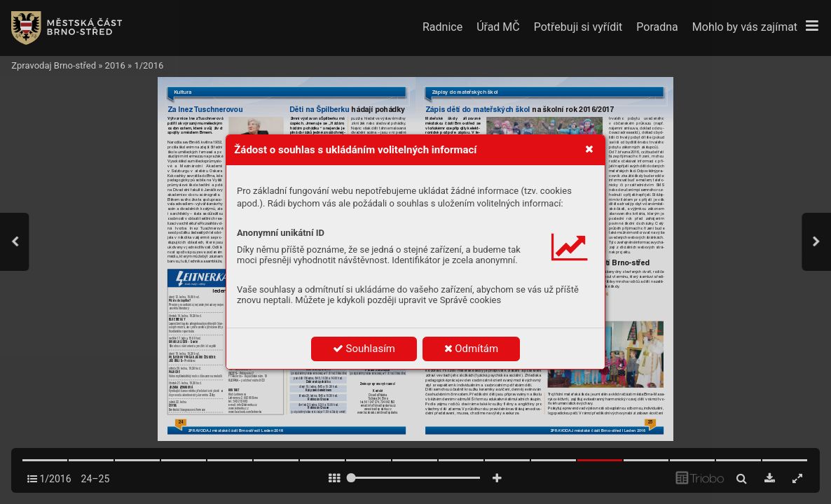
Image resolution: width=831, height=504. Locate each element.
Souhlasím (364, 349)
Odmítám (472, 349)
